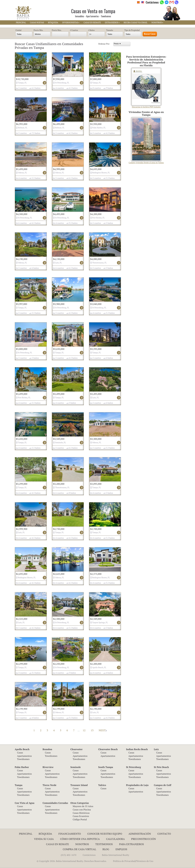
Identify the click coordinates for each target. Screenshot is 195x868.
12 (84, 730)
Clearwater (77, 749)
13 (92, 730)
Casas (20, 753)
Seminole (76, 767)
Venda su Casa (44, 839)
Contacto (164, 834)
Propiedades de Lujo (137, 785)
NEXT (103, 730)
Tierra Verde (49, 785)
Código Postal (80, 819)
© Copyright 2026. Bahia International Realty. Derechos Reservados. (72, 861)
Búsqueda (45, 834)
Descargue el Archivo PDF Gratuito (146, 88)
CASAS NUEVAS (37, 22)
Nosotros (82, 844)
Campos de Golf (163, 785)
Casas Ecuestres (81, 816)
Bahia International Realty (116, 855)
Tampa (19, 785)
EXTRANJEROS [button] (112, 22)
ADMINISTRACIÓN (140, 834)
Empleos (121, 849)
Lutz (156, 749)
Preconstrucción (143, 839)
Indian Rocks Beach (137, 749)
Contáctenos (89, 855)
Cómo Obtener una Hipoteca (80, 839)
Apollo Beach (22, 749)
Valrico (102, 785)
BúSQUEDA (53, 22)
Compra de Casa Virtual (79, 849)
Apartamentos (24, 756)
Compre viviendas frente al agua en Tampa (146, 141)
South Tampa (106, 767)
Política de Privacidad (124, 861)
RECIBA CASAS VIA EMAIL (136, 22)
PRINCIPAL (21, 22)
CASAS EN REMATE (92, 22)
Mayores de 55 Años (83, 806)
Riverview (48, 767)
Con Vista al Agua (25, 803)
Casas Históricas (81, 813)
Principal (26, 834)
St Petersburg (133, 767)
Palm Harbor (22, 767)
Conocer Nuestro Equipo (105, 834)
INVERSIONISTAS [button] (71, 22)
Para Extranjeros (131, 844)
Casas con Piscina (82, 810)
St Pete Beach (161, 767)
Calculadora (116, 839)
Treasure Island (79, 785)
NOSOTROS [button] (157, 22)
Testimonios (104, 844)
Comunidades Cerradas (55, 803)
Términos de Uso (145, 861)
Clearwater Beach (108, 749)
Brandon (47, 749)
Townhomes (23, 759)
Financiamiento (70, 834)
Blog (106, 849)
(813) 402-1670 (68, 855)
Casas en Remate (57, 844)
